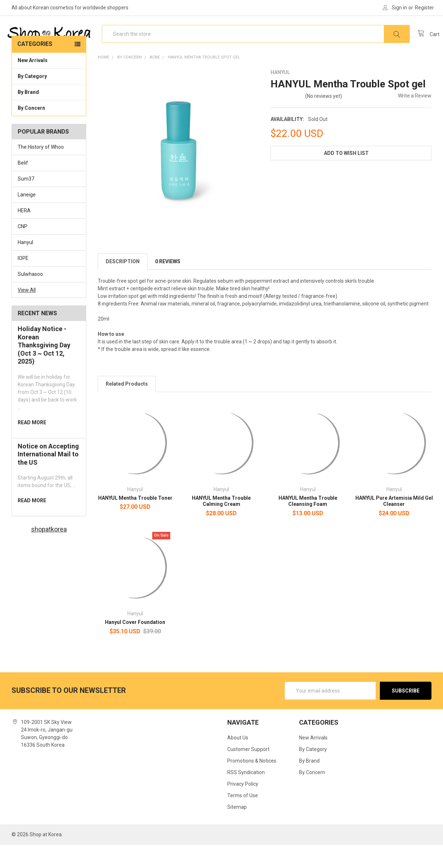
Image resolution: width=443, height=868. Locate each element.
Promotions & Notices (252, 784)
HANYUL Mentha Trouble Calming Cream (221, 524)
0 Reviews (168, 285)
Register (424, 8)
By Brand (49, 115)
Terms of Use (243, 819)
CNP (23, 249)
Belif (23, 186)
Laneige (27, 218)
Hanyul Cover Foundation (135, 645)
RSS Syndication (246, 795)
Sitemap (237, 830)
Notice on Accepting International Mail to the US (48, 477)
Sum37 (26, 202)
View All (27, 313)
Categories (35, 67)
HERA (24, 234)
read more (32, 446)
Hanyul (25, 265)
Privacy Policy (243, 807)
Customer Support (248, 772)
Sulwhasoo (30, 297)
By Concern (49, 131)
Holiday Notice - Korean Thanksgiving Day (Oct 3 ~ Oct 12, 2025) (44, 368)
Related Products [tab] (127, 407)
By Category (49, 99)
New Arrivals (33, 83)
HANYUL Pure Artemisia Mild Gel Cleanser (394, 524)
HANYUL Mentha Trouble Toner (135, 521)
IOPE (23, 281)
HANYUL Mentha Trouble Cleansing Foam (308, 524)
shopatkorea (49, 552)
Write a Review (415, 119)
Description (123, 285)
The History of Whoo (41, 170)
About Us (238, 761)
